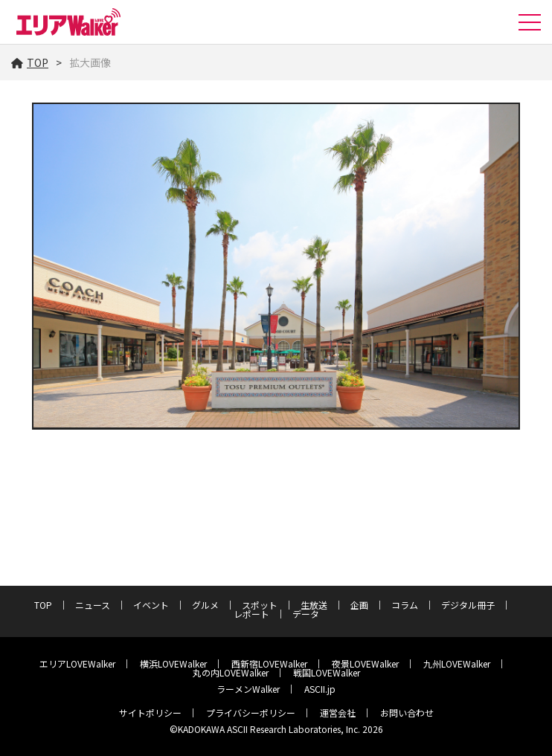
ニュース (93, 605)
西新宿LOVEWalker (269, 663)
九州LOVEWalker (457, 663)
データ (306, 614)
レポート (251, 614)
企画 (359, 605)
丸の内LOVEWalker (231, 672)
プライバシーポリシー (251, 713)
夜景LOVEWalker (365, 663)
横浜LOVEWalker (173, 663)
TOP (30, 62)
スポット (260, 605)
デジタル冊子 (468, 605)
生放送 (314, 605)
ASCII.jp (320, 689)
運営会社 (338, 713)
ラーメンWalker (248, 689)
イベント (151, 605)
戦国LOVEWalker (327, 672)
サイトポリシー (150, 713)
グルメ (205, 605)
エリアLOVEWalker (77, 663)
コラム (405, 605)
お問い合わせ (407, 713)
